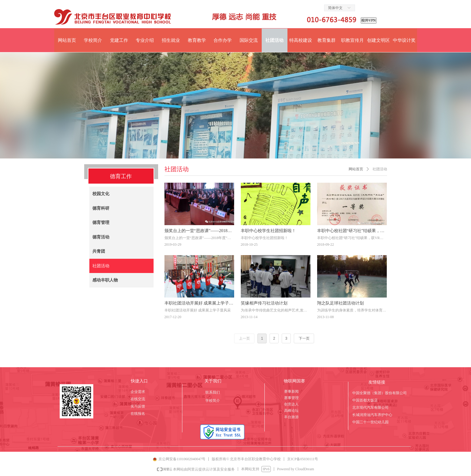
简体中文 (335, 8)
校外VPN (369, 20)
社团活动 (380, 169)
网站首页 (356, 169)
